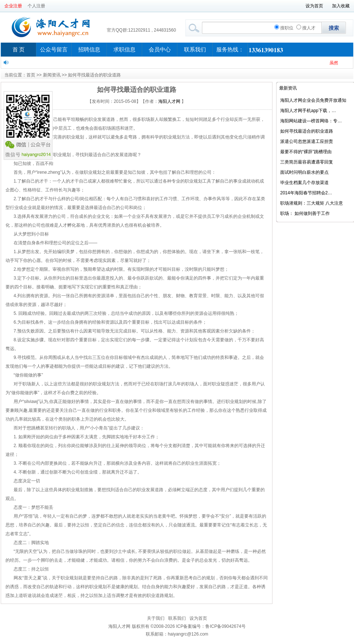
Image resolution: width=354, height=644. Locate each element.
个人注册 (36, 6)
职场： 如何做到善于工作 (305, 213)
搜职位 (284, 28)
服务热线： (230, 50)
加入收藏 (341, 6)
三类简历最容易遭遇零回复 (307, 162)
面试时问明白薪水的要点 (304, 172)
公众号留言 (54, 50)
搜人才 (306, 28)
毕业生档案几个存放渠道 (304, 183)
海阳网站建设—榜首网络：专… (311, 121)
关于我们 (156, 618)
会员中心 (160, 50)
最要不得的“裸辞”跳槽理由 (306, 152)
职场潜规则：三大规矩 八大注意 (312, 203)
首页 (31, 75)
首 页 (19, 50)
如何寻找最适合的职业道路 (307, 131)
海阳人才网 (169, 101)
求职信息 (124, 50)
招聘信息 (89, 50)
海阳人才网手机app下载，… (308, 111)
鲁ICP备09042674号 (225, 626)
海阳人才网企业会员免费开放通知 (313, 100)
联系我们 (195, 50)
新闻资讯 (52, 75)
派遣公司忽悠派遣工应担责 (307, 141)
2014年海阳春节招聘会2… (306, 193)
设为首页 (314, 6)
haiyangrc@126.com (188, 634)
